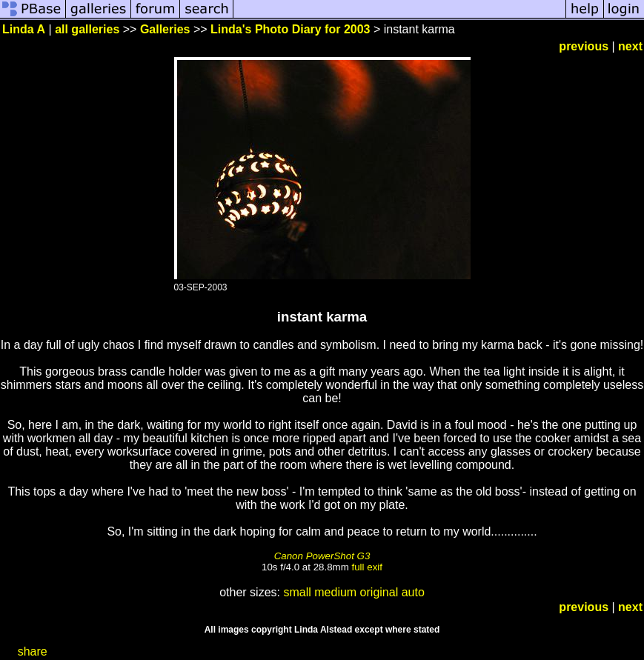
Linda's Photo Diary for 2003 (290, 29)
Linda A (24, 29)
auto (413, 592)
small (297, 592)
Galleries (165, 29)
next (630, 46)
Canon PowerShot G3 (322, 556)
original (379, 592)
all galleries (87, 29)
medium (335, 592)
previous (584, 46)
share (33, 651)
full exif (367, 567)
